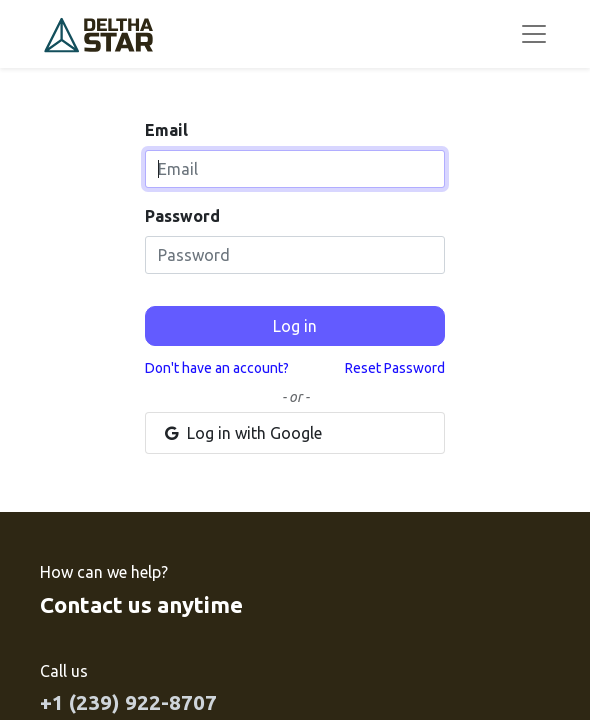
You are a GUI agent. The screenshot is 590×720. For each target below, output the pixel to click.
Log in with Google (242, 433)
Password (182, 216)
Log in (295, 326)
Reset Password (395, 368)
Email (166, 130)
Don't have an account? (217, 368)
